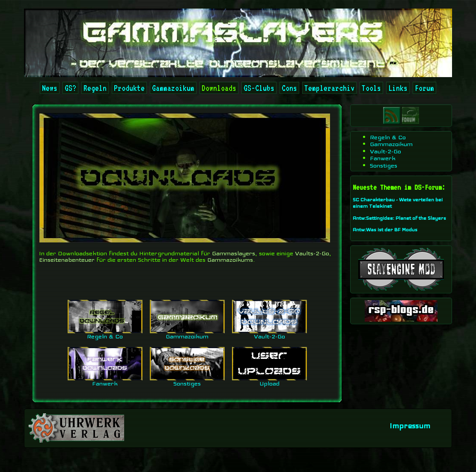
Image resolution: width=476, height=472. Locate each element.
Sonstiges (187, 381)
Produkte (129, 88)
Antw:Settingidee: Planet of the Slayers (399, 218)
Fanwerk (105, 381)
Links (398, 88)
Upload (269, 381)
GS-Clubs (259, 88)
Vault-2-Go (269, 334)
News (50, 88)
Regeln (95, 88)
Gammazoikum (173, 88)
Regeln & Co (105, 334)
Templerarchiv (329, 88)
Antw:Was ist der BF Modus (385, 230)
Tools (371, 88)
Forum (424, 88)
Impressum (410, 426)
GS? (70, 88)
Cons (289, 88)
